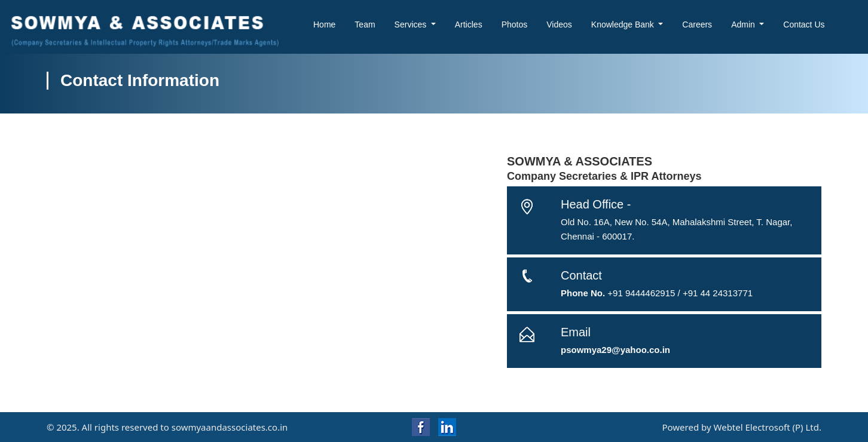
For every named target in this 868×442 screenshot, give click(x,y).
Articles (469, 24)
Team (365, 24)
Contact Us (804, 24)
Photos (515, 24)
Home (324, 24)
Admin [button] (744, 24)
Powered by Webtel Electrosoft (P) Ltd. (742, 427)
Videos (559, 24)
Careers (697, 24)
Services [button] (412, 24)
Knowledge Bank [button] (624, 24)
